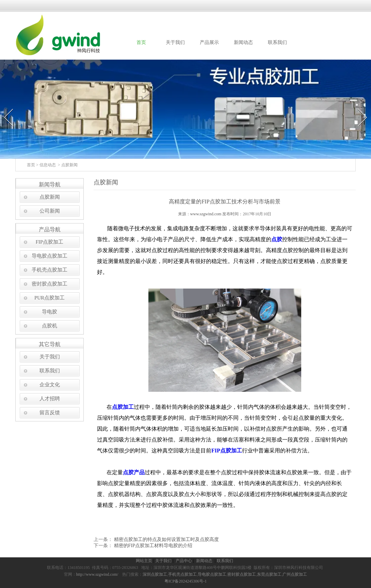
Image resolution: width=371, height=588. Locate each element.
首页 (141, 42)
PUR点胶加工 (50, 298)
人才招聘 (50, 399)
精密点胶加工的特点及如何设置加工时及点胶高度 (166, 539)
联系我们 (277, 42)
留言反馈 (50, 413)
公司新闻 (50, 211)
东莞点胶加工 (269, 574)
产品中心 (184, 561)
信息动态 (48, 165)
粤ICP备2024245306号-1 (186, 581)
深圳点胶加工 (155, 574)
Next (359, 107)
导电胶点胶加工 (50, 256)
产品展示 (209, 42)
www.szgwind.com (206, 214)
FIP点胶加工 (50, 242)
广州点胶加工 (295, 574)
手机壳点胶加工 (50, 270)
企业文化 (50, 385)
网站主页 (144, 561)
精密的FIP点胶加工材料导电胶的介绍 (152, 546)
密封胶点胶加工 (50, 284)
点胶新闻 (50, 197)
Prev (4, 107)
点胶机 (50, 326)
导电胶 (50, 312)
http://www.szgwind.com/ (97, 574)
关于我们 (175, 42)
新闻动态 (243, 42)
